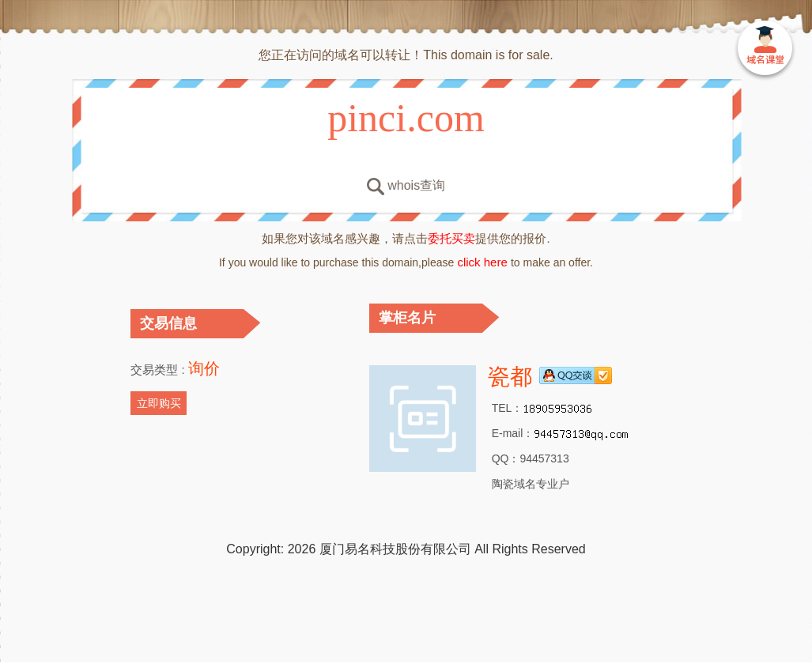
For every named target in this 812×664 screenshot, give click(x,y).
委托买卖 (451, 238)
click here (482, 262)
